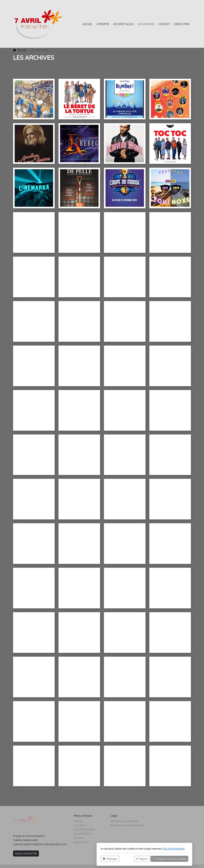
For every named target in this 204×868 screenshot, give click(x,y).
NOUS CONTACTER (26, 853)
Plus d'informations (131, 849)
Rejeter (100, 859)
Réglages (68, 859)
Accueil (22, 50)
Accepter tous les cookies (127, 859)
